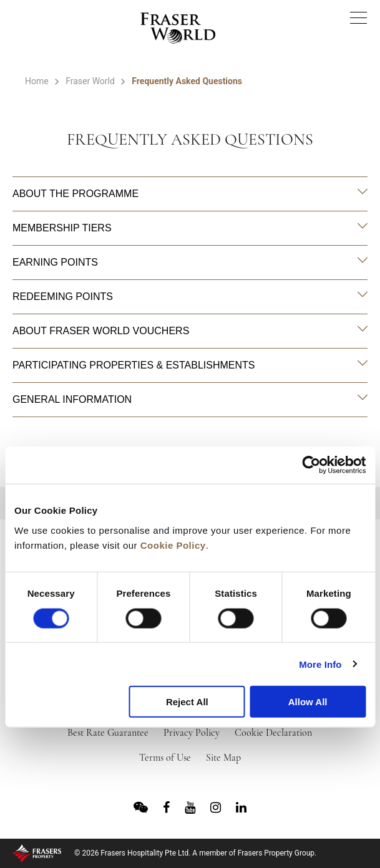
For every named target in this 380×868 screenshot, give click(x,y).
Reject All (187, 702)
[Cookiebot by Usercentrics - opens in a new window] (311, 465)
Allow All (308, 702)
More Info (320, 664)
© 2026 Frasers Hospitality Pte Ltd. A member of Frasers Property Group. (195, 853)
